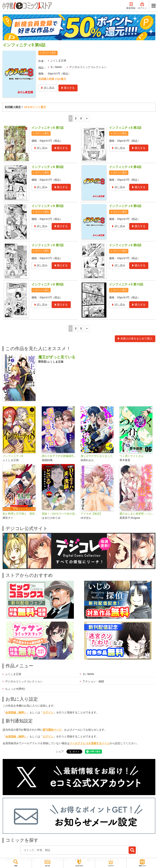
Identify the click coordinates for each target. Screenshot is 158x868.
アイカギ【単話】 (91, 514)
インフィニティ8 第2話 (125, 128)
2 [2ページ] (76, 118)
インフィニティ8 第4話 (125, 167)
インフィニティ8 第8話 (125, 245)
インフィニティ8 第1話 (48, 128)
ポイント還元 (49, 53)
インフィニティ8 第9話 (48, 284)
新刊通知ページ (52, 730)
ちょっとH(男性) (15, 689)
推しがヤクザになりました (97, 456)
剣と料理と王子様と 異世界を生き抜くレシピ (20, 514)
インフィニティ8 (13, 456)
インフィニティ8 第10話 (126, 284)
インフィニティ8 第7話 (48, 245)
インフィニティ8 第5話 (48, 206)
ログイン (142, 6)
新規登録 (131, 6)
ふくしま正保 (58, 60)
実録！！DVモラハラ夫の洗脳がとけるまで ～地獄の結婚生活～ (60, 514)
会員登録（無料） (16, 712)
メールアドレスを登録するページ (90, 743)
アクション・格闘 (93, 681)
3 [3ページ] (81, 118)
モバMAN (56, 67)
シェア (60, 751)
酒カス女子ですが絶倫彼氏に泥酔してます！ (60, 456)
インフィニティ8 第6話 (125, 206)
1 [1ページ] (71, 118)
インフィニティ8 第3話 (48, 167)
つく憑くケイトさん (132, 456)
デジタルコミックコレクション (88, 67)
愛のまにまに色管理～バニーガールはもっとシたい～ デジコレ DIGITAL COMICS (137, 514)
